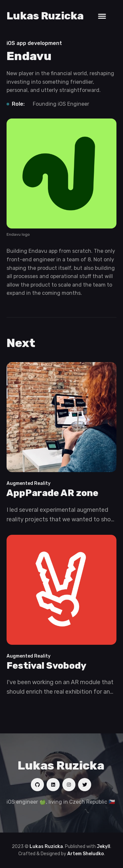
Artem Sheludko (86, 854)
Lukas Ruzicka (45, 16)
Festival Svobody (46, 666)
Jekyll (103, 846)
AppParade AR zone (52, 493)
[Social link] (37, 785)
